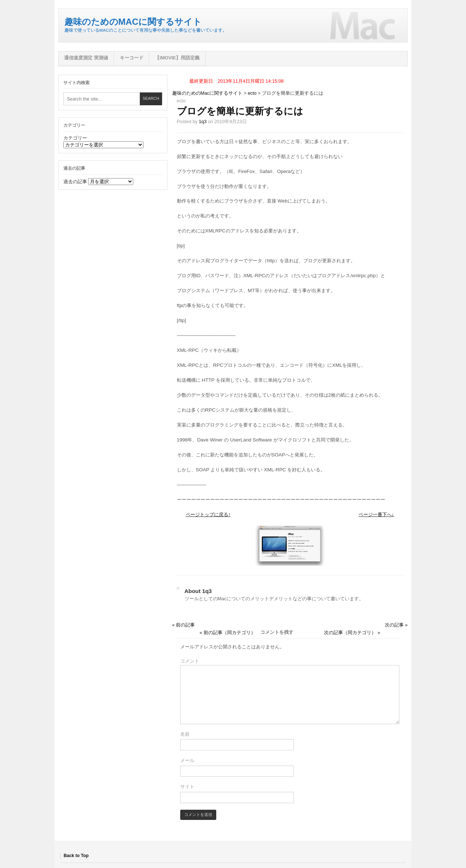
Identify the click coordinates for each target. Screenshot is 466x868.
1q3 (203, 121)
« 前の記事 (184, 625)
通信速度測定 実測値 (86, 58)
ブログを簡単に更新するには (240, 111)
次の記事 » (396, 625)
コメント (190, 661)
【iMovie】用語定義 (177, 58)
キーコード (132, 58)
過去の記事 (75, 182)
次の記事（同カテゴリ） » (352, 633)
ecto (252, 93)
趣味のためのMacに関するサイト (133, 22)
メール (187, 760)
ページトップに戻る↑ (208, 514)
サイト (187, 787)
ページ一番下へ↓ (376, 514)
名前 (185, 734)
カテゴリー (75, 138)
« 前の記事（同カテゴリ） (228, 633)
